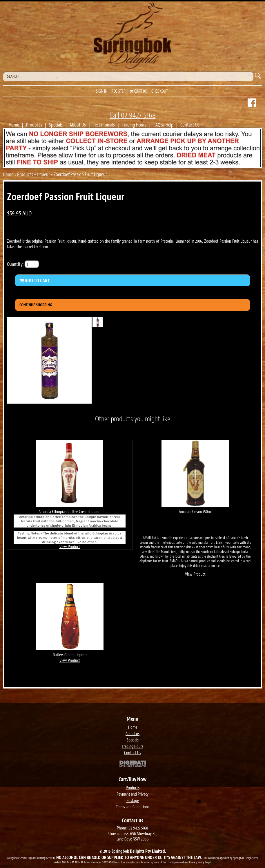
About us (132, 734)
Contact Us (190, 125)
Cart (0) (138, 91)
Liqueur (43, 174)
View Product (70, 547)
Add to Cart (35, 281)
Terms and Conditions (133, 807)
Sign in (102, 91)
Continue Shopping (36, 305)
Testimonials (104, 125)
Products (34, 125)
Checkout (160, 91)
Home (14, 125)
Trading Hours (134, 125)
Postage (133, 801)
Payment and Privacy (132, 794)
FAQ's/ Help (163, 125)
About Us (78, 125)
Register (118, 91)
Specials (56, 125)
